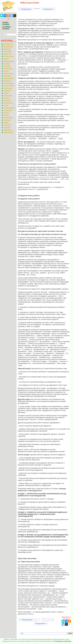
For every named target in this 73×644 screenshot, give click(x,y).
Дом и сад (7, 54)
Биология (7, 49)
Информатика (9, 61)
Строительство (9, 108)
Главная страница (6, 23)
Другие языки (9, 56)
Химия (6, 122)
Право (6, 93)
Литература (8, 68)
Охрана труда (9, 86)
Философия (8, 118)
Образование (9, 83)
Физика (6, 115)
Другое (6, 59)
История (7, 64)
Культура (7, 66)
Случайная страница (6, 28)
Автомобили (8, 44)
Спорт (6, 105)
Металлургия (9, 78)
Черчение (7, 125)
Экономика (8, 130)
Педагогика (8, 88)
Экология (7, 127)
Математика (8, 73)
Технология (8, 110)
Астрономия (8, 46)
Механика (7, 81)
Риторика (7, 100)
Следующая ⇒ (48, 9)
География (8, 51)
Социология (8, 103)
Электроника (9, 132)
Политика (7, 91)
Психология (8, 95)
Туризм (6, 113)
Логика (6, 71)
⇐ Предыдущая (25, 9)
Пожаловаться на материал (63, 641)
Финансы (7, 120)
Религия (7, 98)
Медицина (8, 76)
